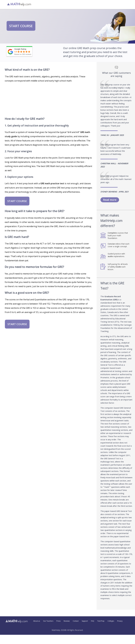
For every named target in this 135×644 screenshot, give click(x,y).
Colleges (111, 621)
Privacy (120, 621)
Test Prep (101, 621)
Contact (76, 621)
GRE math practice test (52, 183)
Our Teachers (48, 621)
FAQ (93, 621)
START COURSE (21, 26)
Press (58, 621)
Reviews (67, 621)
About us (37, 621)
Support (85, 621)
